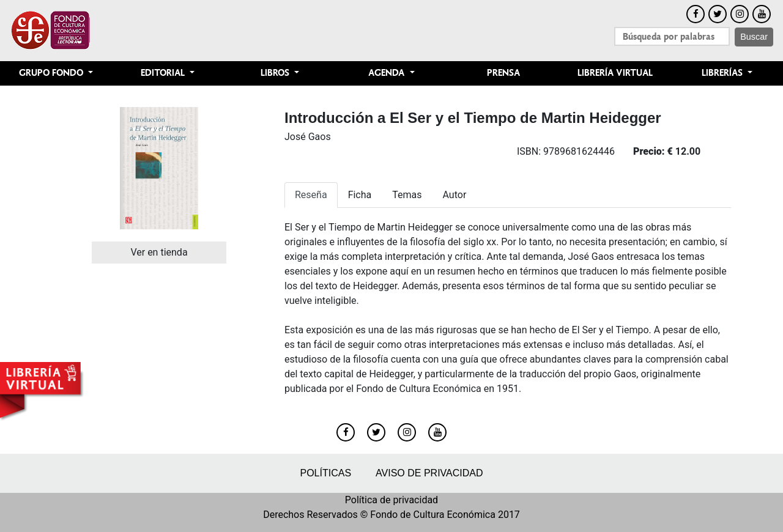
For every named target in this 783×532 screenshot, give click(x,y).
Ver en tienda (159, 252)
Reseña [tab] (311, 195)
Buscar (754, 37)
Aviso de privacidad (429, 473)
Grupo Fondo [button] (52, 73)
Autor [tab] (455, 195)
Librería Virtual (615, 73)
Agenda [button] (388, 73)
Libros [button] (276, 73)
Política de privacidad (391, 500)
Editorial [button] (164, 73)
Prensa (503, 73)
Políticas (325, 473)
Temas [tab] (407, 195)
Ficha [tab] (360, 195)
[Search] (672, 36)
